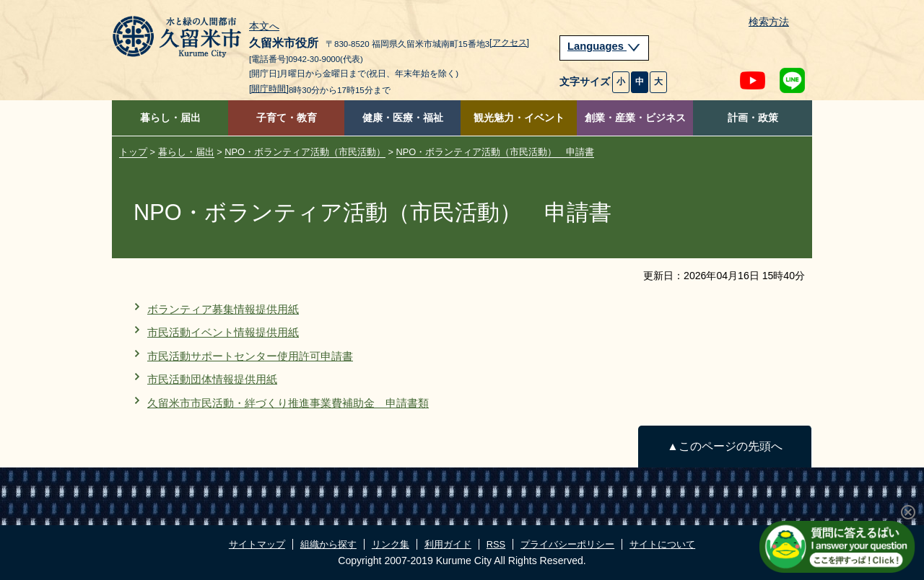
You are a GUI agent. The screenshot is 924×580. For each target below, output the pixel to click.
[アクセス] (509, 43)
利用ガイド (448, 544)
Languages (604, 46)
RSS (496, 544)
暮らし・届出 (170, 118)
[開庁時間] (269, 89)
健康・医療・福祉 (403, 118)
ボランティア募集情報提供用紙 (223, 309)
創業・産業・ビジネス (635, 118)
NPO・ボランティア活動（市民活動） (305, 152)
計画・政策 (753, 118)
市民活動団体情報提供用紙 (212, 379)
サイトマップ (257, 544)
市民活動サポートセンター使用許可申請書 (250, 356)
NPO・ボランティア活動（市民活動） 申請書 (496, 152)
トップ (133, 152)
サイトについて (662, 544)
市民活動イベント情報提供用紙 (223, 332)
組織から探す (328, 544)
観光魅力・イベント (519, 118)
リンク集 (391, 544)
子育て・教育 (287, 118)
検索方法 (769, 22)
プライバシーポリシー (567, 544)
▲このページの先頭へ (724, 446)
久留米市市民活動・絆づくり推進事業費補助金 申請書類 (288, 403)
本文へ (264, 27)
